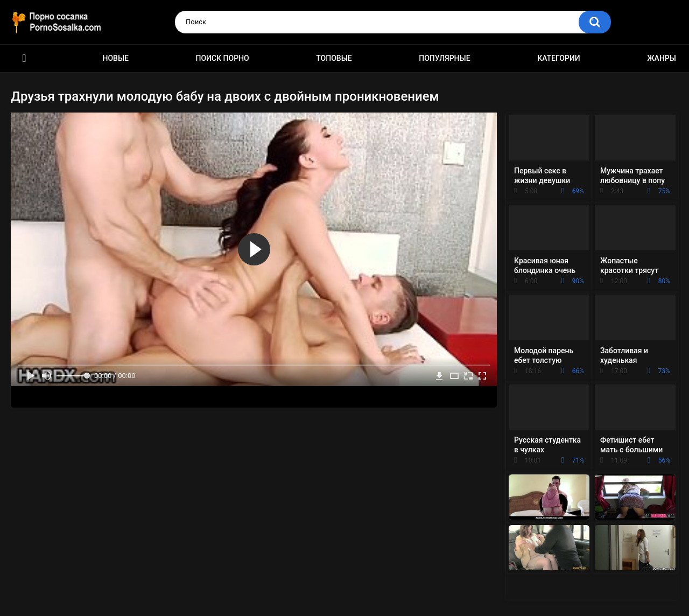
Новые (116, 58)
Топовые (334, 58)
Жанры (662, 58)
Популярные (444, 58)
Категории (559, 58)
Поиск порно (223, 58)
